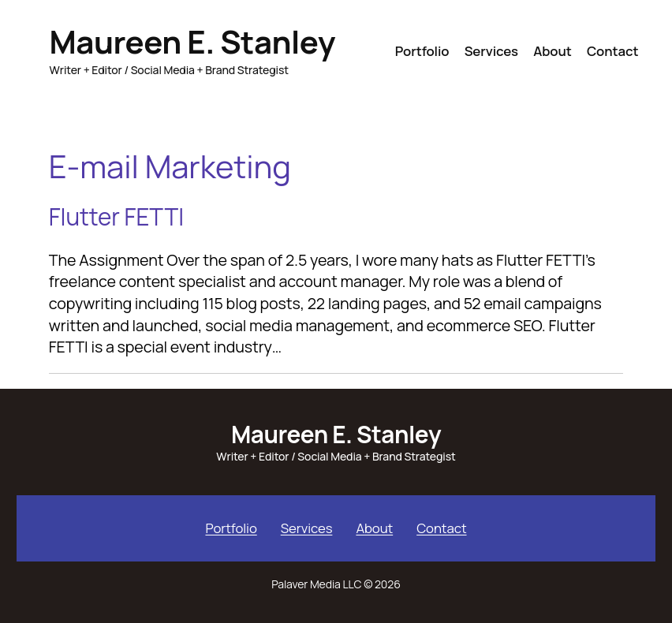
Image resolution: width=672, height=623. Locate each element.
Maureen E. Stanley (192, 41)
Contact (441, 528)
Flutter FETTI (116, 216)
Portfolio (231, 528)
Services (307, 528)
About (374, 528)
